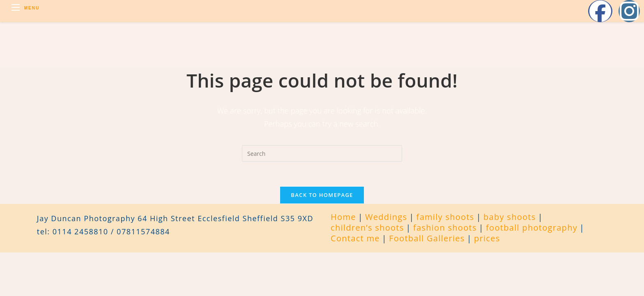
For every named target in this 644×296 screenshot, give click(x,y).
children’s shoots (367, 228)
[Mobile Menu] (25, 8)
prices (487, 238)
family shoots (445, 217)
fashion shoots (445, 228)
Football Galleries (427, 238)
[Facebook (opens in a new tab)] (600, 11)
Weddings (386, 217)
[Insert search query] (322, 153)
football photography (532, 228)
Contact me (355, 238)
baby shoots (510, 217)
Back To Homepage (322, 195)
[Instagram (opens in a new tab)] (629, 11)
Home (343, 217)
